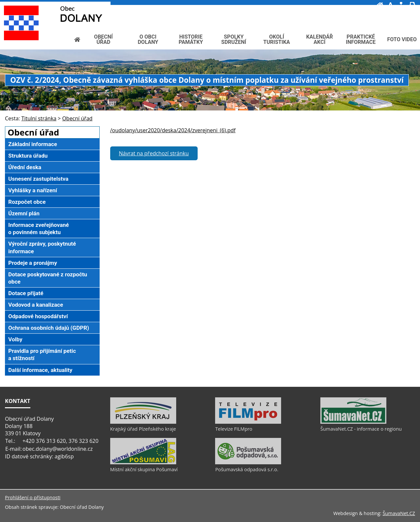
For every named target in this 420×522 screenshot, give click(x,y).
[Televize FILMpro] (248, 422)
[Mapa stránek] (401, 5)
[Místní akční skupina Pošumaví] (143, 463)
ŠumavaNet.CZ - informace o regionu (361, 429)
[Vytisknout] (412, 5)
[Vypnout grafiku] (390, 5)
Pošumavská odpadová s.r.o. (247, 469)
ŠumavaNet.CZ (399, 513)
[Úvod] (380, 5)
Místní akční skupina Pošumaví (144, 469)
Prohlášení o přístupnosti (33, 497)
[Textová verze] (398, 12)
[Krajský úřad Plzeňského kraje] (143, 422)
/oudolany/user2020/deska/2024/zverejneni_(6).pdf (173, 130)
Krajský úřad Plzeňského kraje (143, 429)
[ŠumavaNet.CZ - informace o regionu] (353, 422)
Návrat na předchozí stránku (154, 153)
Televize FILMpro (234, 429)
